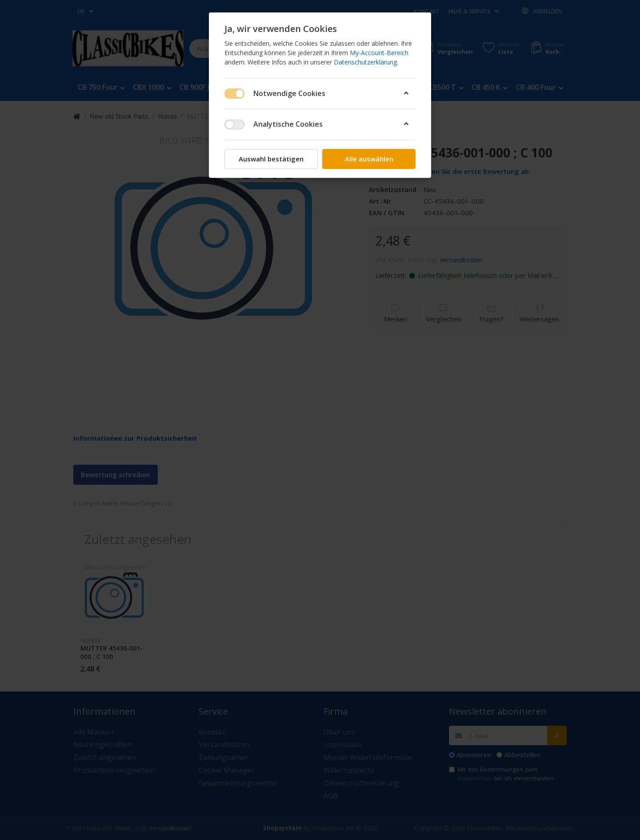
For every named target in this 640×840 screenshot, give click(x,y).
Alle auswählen (369, 159)
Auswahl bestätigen (271, 159)
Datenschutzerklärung (365, 62)
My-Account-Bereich (379, 53)
